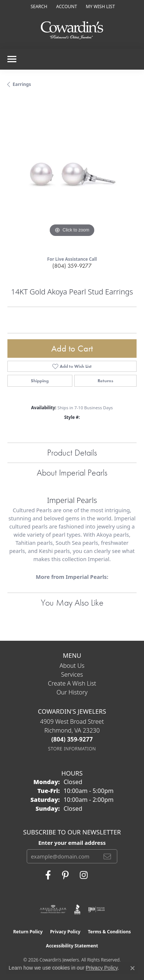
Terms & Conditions (109, 932)
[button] (38, 6)
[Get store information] (72, 749)
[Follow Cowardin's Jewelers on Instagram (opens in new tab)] (84, 875)
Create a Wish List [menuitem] (72, 683)
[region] (72, 174)
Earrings (22, 84)
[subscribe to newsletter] (107, 856)
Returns (105, 381)
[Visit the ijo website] (96, 909)
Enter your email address (72, 843)
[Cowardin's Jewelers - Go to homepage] (72, 31)
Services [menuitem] (72, 674)
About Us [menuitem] (72, 666)
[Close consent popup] (132, 968)
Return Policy (28, 932)
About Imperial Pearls (72, 472)
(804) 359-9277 (72, 266)
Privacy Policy (65, 932)
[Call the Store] (72, 739)
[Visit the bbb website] (77, 909)
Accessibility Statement (72, 946)
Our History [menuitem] (72, 692)
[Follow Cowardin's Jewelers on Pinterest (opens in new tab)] (65, 875)
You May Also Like (72, 602)
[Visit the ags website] (53, 909)
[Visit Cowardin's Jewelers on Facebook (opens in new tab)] (48, 875)
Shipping (40, 381)
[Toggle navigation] (12, 59)
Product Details (72, 452)
